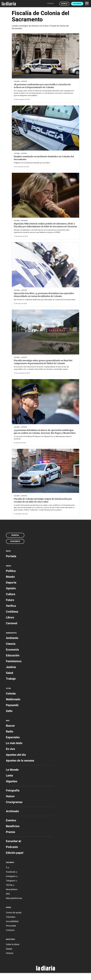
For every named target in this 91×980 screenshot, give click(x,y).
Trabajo (11, 679)
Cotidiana (12, 612)
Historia (10, 953)
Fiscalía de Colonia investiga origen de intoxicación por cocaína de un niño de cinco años (43, 500)
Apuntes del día (16, 755)
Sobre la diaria (13, 944)
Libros (10, 617)
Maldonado (13, 699)
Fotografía (13, 790)
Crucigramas (14, 802)
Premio (11, 832)
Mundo (10, 577)
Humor (10, 796)
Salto (9, 711)
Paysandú (12, 705)
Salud (10, 673)
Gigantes (12, 781)
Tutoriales (11, 917)
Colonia (11, 694)
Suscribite (77, 4)
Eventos (11, 820)
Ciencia (11, 644)
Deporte (11, 583)
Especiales (13, 737)
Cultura (11, 594)
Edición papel (15, 853)
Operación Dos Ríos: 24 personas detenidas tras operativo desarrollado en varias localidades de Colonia (44, 295)
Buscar (10, 726)
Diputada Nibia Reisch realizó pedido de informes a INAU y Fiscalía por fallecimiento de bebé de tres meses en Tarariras (45, 225)
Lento (10, 776)
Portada (11, 556)
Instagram (12, 876)
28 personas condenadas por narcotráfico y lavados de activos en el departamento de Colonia (42, 86)
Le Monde (12, 770)
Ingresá (64, 4)
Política (11, 571)
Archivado (12, 811)
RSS (8, 894)
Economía (12, 650)
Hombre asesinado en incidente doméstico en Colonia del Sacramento (44, 158)
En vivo (10, 749)
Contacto (10, 930)
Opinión (11, 588)
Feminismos (14, 661)
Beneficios (13, 826)
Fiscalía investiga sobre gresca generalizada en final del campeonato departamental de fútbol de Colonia (43, 362)
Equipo (9, 949)
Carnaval (12, 623)
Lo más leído (14, 743)
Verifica (11, 606)
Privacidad (11, 926)
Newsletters (12, 889)
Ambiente (12, 638)
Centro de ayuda (14, 913)
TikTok (10, 885)
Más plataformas (14, 898)
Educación (13, 655)
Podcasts (12, 847)
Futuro (10, 600)
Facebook (12, 872)
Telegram (11, 881)
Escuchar (13, 841)
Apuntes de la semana (20, 761)
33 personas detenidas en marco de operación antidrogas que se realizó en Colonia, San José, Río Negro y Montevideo (45, 432)
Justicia (11, 667)
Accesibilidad (12, 921)
